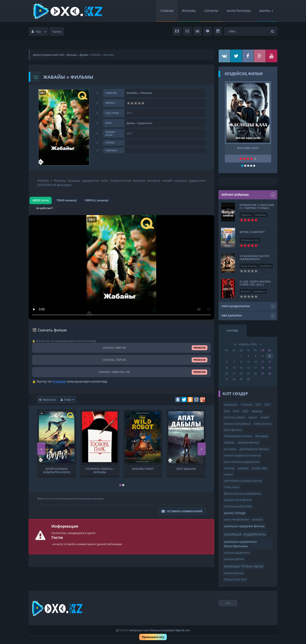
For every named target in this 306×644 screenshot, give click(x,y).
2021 (258, 405)
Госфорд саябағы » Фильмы (100, 470)
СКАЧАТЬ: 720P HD (121, 360)
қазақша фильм (234, 573)
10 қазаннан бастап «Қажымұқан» (255, 257)
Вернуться (47, 400)
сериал (228, 474)
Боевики (246, 291)
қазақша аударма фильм (244, 526)
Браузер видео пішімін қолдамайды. (121, 267)
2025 (245, 411)
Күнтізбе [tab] (232, 331)
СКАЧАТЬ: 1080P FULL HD (121, 372)
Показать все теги (235, 579)
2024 (236, 411)
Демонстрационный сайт (49, 55)
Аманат (253, 417)
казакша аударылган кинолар (242, 455)
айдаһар (229, 442)
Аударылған (145, 123)
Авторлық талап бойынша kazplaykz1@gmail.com (160, 630)
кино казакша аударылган (242, 462)
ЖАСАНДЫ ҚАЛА (248, 148)
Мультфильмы (239, 11)
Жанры (266, 11)
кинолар (229, 468)
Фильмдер (262, 436)
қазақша (257, 519)
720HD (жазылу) (66, 200)
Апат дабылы (186, 469)
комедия (243, 468)
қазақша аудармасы (245, 534)
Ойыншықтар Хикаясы (238, 436)
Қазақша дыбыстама (238, 506)
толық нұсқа (232, 487)
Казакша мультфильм (237, 424)
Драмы (84, 55)
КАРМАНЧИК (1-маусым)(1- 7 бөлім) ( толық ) (257, 206)
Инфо (68, 400)
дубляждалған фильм (254, 449)
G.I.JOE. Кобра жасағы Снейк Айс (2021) (255, 283)
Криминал (259, 291)
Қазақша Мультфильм (238, 500)
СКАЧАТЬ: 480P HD (121, 348)
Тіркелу (57, 32)
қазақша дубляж (234, 559)
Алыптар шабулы (235, 417)
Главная (167, 11)
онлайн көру (259, 468)
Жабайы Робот (143, 469)
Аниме (265, 417)
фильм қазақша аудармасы (242, 493)
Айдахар (257, 411)
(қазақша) (231, 404)
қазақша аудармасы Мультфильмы (241, 544)
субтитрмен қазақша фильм (243, 481)
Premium (59, 381)
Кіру (39, 32)
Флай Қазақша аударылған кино (57, 470)
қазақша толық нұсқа (244, 566)
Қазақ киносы (249, 266)
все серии (230, 449)
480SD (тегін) (41, 200)
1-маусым (246, 405)
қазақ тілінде (235, 513)
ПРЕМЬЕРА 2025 (250, 240)
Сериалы (211, 11)
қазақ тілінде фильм (236, 519)
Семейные (260, 215)
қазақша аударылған (237, 553)
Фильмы (189, 11)
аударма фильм (248, 442)
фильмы (72, 55)
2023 (227, 411)
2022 (267, 405)
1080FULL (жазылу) (96, 200)
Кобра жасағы (263, 424)
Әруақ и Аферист (252, 232)
